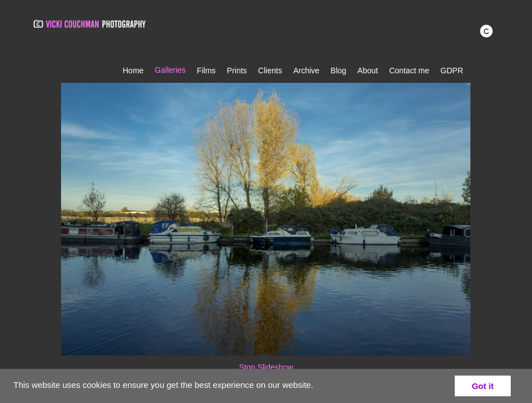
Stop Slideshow (266, 367)
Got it (482, 386)
